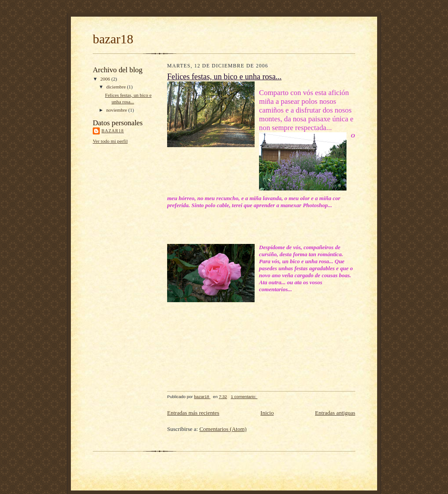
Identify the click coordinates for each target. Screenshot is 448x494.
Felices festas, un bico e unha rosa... (224, 77)
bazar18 (113, 39)
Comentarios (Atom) (223, 429)
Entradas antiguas (335, 413)
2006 (106, 79)
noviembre (117, 110)
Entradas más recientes (193, 413)
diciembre (117, 87)
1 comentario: (244, 397)
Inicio (267, 413)
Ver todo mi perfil (110, 141)
